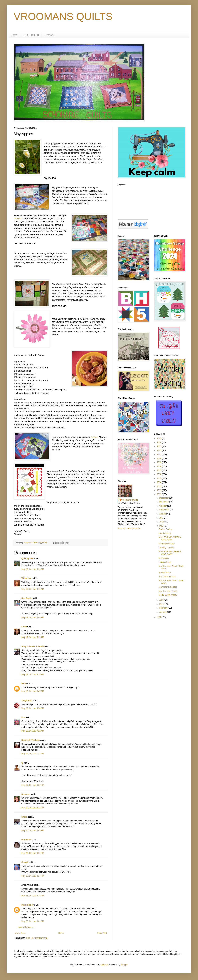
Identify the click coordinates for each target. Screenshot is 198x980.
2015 (159, 478)
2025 (159, 438)
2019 (159, 462)
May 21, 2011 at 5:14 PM (33, 896)
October (163, 506)
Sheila (24, 817)
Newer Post (20, 933)
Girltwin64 (26, 840)
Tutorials (49, 35)
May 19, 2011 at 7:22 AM (33, 731)
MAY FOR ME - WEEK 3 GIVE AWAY (170, 553)
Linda (24, 627)
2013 (159, 486)
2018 (159, 466)
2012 (159, 490)
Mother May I (165, 573)
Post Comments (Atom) (37, 938)
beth (23, 683)
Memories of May (167, 544)
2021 (159, 454)
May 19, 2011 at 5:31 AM (33, 637)
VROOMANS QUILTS (63, 16)
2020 (159, 458)
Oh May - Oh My (166, 548)
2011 (159, 494)
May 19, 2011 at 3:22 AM (33, 569)
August (163, 514)
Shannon (26, 794)
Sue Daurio (27, 598)
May (161, 526)
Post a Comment (26, 927)
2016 (159, 474)
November (164, 502)
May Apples (164, 558)
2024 (159, 442)
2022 (159, 450)
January (163, 612)
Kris (23, 717)
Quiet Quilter (28, 558)
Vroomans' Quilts (130, 500)
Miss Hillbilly (28, 905)
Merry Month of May (168, 595)
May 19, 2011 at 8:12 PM (33, 808)
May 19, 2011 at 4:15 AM (33, 589)
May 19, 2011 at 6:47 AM (33, 691)
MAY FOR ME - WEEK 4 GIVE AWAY (170, 538)
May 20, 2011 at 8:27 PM (33, 876)
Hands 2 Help (165, 533)
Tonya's (94, 437)
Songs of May (165, 562)
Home (14, 35)
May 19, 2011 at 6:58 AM (33, 708)
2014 (159, 482)
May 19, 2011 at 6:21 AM (33, 674)
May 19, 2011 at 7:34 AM (33, 754)
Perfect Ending (165, 529)
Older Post (102, 933)
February (164, 608)
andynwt (104, 965)
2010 (159, 617)
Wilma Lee (26, 578)
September (165, 510)
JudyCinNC (27, 701)
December (164, 498)
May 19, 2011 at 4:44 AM (33, 617)
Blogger (124, 965)
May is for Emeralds (168, 587)
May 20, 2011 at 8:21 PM (33, 853)
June (162, 522)
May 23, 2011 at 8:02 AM (33, 921)
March (162, 604)
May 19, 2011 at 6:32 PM (33, 785)
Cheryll (25, 862)
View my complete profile (129, 528)
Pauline (17, 218)
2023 (159, 446)
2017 (159, 470)
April (162, 600)
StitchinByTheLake (31, 740)
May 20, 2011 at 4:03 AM (33, 830)
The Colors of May (167, 577)
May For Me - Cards (168, 591)
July (161, 518)
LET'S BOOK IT (31, 35)
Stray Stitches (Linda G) (33, 646)
